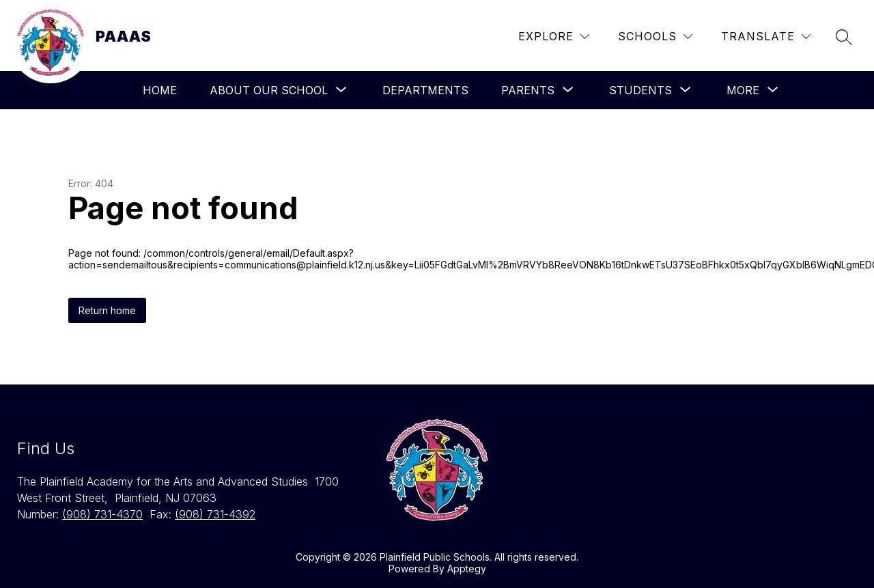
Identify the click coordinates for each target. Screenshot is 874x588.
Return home (107, 310)
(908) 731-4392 (215, 514)
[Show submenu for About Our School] (269, 90)
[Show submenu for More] (743, 90)
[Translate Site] (766, 37)
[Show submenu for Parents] (528, 90)
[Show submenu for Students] (640, 90)
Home (160, 90)
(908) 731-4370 (102, 514)
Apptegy (467, 569)
